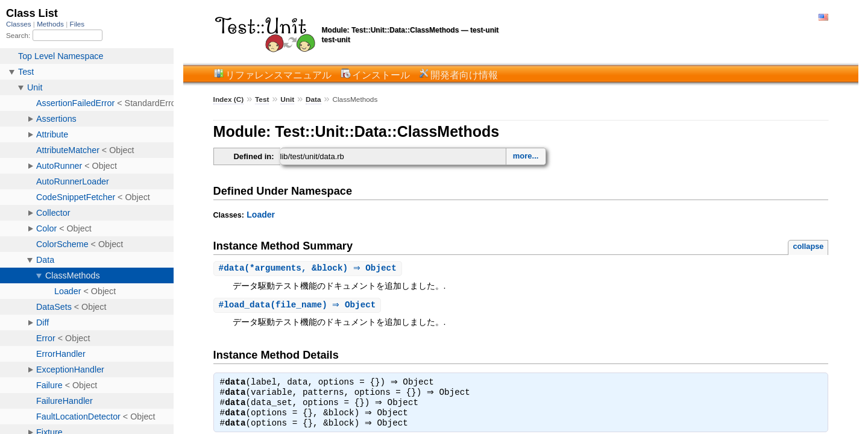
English (823, 17)
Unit (287, 99)
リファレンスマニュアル (278, 75)
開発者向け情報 (464, 75)
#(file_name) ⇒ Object (299, 306)
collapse (808, 246)
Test (262, 99)
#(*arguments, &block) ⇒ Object (309, 269)
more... (526, 156)
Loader (261, 215)
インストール (381, 75)
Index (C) (229, 99)
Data (313, 99)
